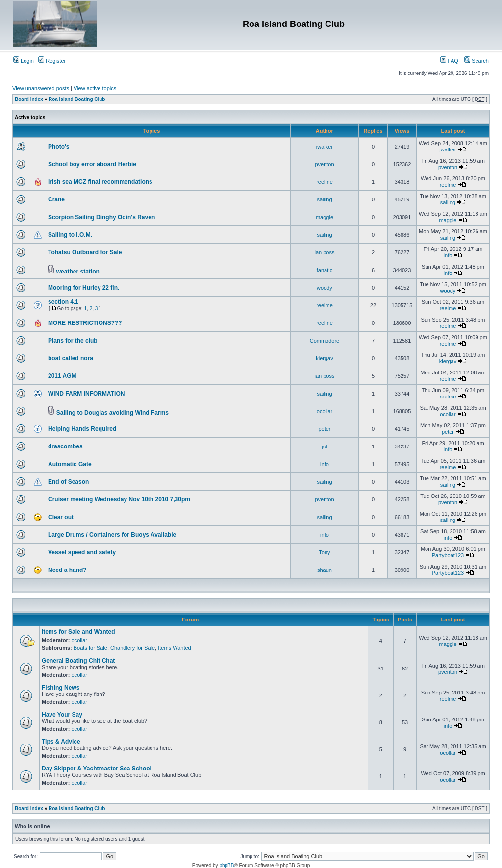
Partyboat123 (448, 555)
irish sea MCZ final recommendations (100, 182)
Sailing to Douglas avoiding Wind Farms (113, 413)
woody (325, 288)
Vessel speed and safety (82, 552)
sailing (324, 199)
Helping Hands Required (82, 429)
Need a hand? (67, 570)
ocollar (325, 411)
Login (24, 61)
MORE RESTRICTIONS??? (85, 323)
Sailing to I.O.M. (70, 235)
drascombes (65, 446)
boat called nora (71, 358)
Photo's (59, 147)
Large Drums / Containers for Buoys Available (112, 535)
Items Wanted (174, 648)
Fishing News (61, 688)
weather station (78, 272)
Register (52, 61)
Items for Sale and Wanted (78, 632)
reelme (325, 182)
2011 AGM (62, 376)
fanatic (325, 270)
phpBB (226, 865)
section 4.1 (63, 302)
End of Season (68, 482)
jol (324, 446)
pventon (324, 164)
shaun (325, 570)
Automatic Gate (70, 464)
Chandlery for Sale (133, 648)
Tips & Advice (61, 742)
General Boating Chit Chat (78, 661)
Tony (324, 552)
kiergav (324, 358)
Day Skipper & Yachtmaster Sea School (97, 769)
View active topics (95, 88)
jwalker (325, 147)
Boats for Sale (90, 648)
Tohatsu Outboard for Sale (85, 252)
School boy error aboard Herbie (92, 164)
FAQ (449, 61)
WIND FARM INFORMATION (86, 394)
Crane (56, 199)
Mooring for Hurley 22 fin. (84, 288)
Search (477, 61)
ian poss (324, 252)
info (448, 255)
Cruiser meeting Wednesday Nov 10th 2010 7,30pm (119, 499)
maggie (325, 217)
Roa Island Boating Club (77, 99)
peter (324, 429)
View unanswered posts (41, 88)
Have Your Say (62, 715)
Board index (29, 99)
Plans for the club (73, 341)
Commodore (325, 341)
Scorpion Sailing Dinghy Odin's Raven (101, 217)
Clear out (61, 517)
